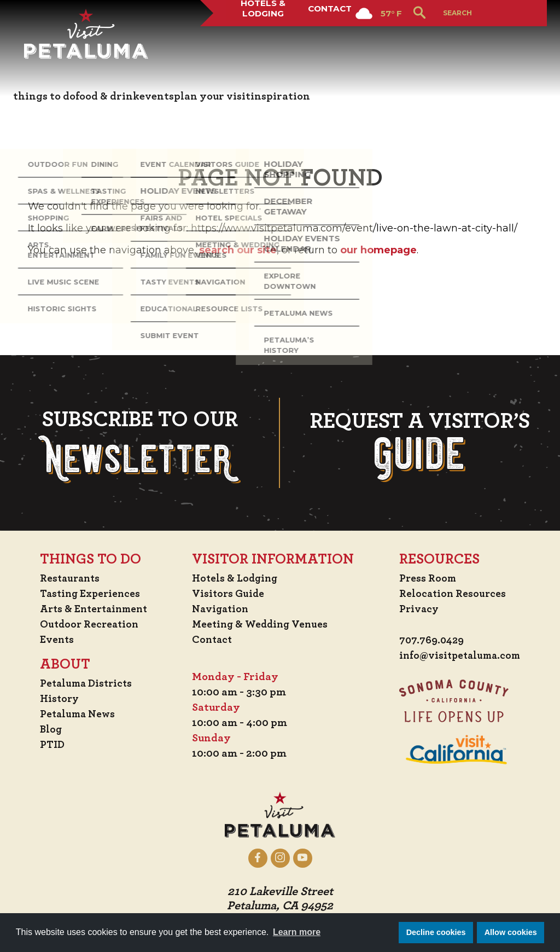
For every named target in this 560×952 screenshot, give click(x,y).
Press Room (425, 578)
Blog (49, 729)
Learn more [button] (297, 932)
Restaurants (69, 578)
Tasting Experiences (90, 593)
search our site (238, 250)
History (58, 698)
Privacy (416, 608)
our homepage (378, 250)
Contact (328, 40)
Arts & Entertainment (95, 608)
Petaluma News (77, 713)
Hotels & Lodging (258, 40)
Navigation (222, 608)
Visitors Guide (230, 593)
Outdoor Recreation (89, 624)
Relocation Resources (450, 593)
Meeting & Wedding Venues (263, 624)
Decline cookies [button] (436, 932)
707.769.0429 (430, 640)
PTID (50, 744)
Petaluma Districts (86, 683)
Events (55, 639)
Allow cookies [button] (511, 932)
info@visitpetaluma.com (459, 655)
